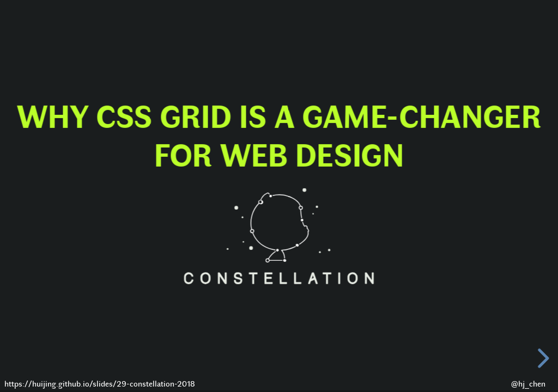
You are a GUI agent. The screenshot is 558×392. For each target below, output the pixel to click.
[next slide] (542, 358)
